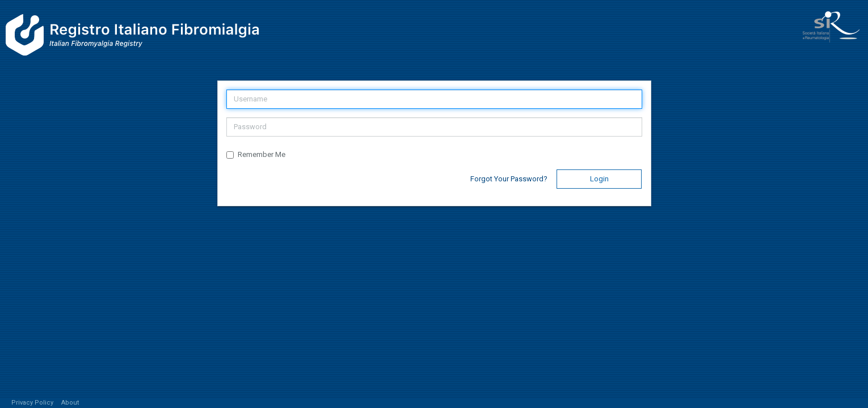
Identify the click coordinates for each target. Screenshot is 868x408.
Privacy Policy (32, 403)
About (70, 403)
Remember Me (256, 154)
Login (599, 179)
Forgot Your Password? (509, 179)
